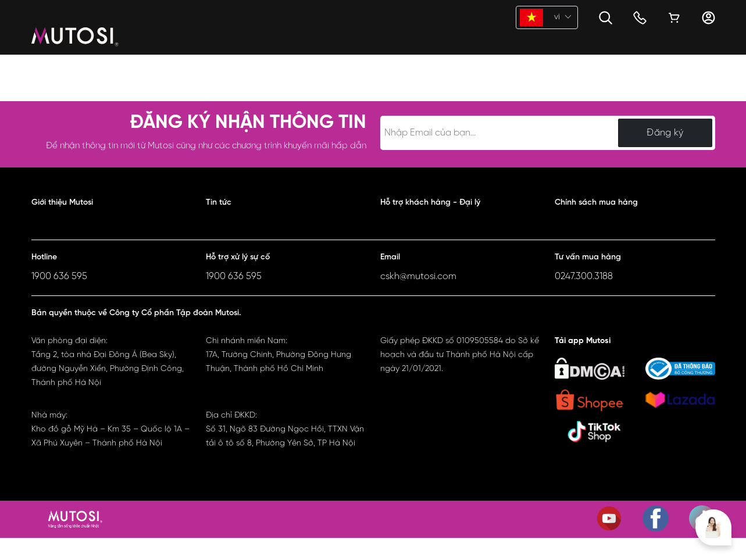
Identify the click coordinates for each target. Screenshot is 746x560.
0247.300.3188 (584, 277)
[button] (112, 205)
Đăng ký (665, 133)
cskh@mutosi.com (418, 277)
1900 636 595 (59, 277)
